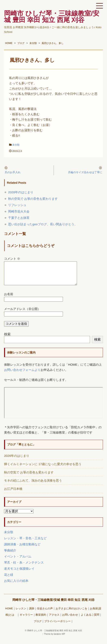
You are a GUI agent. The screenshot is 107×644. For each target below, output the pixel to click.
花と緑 (9, 579)
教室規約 (41, 620)
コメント (12, 259)
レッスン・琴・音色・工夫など (25, 543)
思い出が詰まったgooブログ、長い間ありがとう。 (43, 224)
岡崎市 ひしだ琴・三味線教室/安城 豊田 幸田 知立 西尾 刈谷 (53, 605)
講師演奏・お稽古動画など (22, 549)
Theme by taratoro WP (55, 639)
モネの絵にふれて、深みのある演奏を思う (33, 485)
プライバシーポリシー (57, 626)
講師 (32, 613)
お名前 (9, 299)
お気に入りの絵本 (16, 586)
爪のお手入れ (13, 172)
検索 (7, 339)
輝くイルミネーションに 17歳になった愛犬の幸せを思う (43, 469)
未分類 (16, 145)
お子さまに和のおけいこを (71, 613)
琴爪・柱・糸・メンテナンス (24, 567)
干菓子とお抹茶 (19, 218)
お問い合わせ (70, 620)
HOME (9, 613)
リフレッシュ (17, 205)
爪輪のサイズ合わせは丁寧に (85, 172)
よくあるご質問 (90, 620)
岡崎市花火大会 (19, 211)
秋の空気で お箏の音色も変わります (33, 199)
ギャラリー (26, 620)
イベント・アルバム (18, 561)
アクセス (54, 620)
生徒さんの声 (45, 613)
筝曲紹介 (10, 555)
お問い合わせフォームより (22, 375)
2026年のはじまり (21, 192)
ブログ (38, 626)
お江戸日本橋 (13, 494)
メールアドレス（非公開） (22, 314)
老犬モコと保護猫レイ (19, 573)
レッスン (21, 613)
